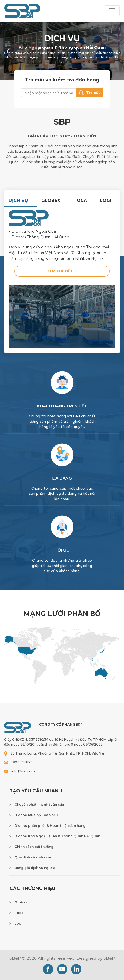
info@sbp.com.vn (26, 771)
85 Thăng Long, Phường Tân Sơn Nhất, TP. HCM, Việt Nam (59, 753)
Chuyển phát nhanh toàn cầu (39, 804)
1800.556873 (22, 762)
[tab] (20, 201)
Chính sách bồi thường (34, 847)
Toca (19, 913)
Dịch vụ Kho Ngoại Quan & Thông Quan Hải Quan (57, 836)
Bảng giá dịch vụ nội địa (35, 868)
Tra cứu (90, 93)
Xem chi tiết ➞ (62, 271)
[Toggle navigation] (112, 11)
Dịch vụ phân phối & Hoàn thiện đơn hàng (50, 826)
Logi (19, 923)
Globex (21, 902)
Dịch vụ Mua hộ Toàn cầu (36, 815)
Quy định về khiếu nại (33, 857)
